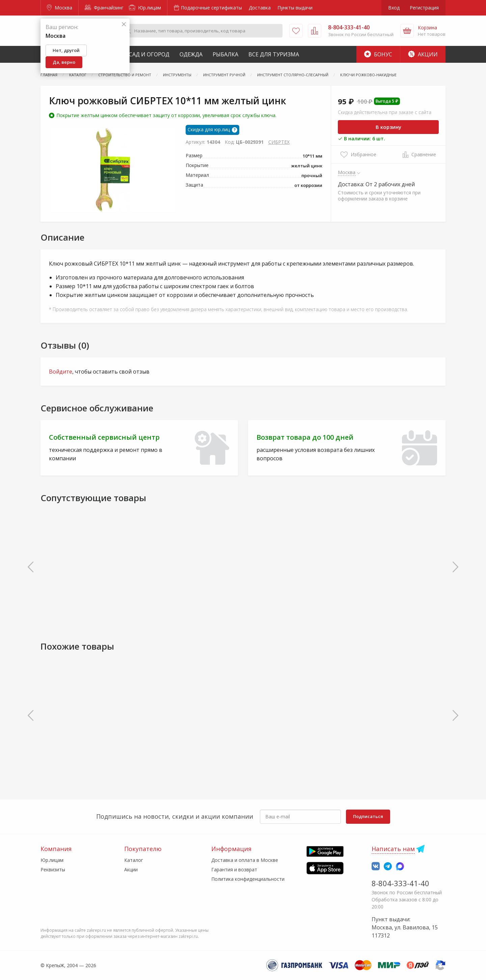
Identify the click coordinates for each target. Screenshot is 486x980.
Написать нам (393, 849)
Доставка (260, 8)
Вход (394, 8)
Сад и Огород (149, 54)
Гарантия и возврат (234, 869)
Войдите (61, 372)
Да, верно (64, 62)
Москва (60, 8)
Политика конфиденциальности (248, 879)
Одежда (191, 54)
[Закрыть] (124, 24)
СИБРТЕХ (279, 142)
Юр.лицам (145, 8)
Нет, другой (66, 50)
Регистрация (424, 8)
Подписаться (368, 816)
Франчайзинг (104, 8)
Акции (423, 54)
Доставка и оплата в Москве (245, 860)
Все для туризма (274, 54)
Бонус (378, 54)
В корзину (388, 127)
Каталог (134, 860)
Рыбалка (225, 54)
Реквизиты (53, 869)
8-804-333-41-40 (400, 883)
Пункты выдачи (295, 8)
